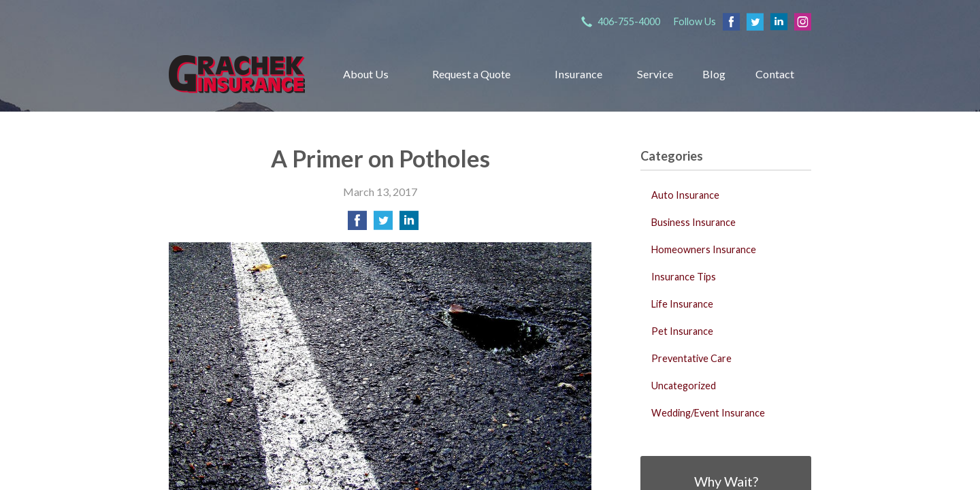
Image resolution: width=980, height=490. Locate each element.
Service (655, 74)
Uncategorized (684, 386)
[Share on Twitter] (383, 224)
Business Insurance (693, 222)
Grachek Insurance (237, 74)
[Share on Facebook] (357, 224)
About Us (366, 74)
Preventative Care (691, 358)
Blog (714, 74)
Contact (775, 74)
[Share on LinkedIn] (409, 224)
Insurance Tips (684, 277)
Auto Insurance (685, 195)
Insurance (578, 74)
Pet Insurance (682, 331)
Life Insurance (682, 304)
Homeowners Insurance (704, 249)
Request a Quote (471, 74)
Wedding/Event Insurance (708, 413)
